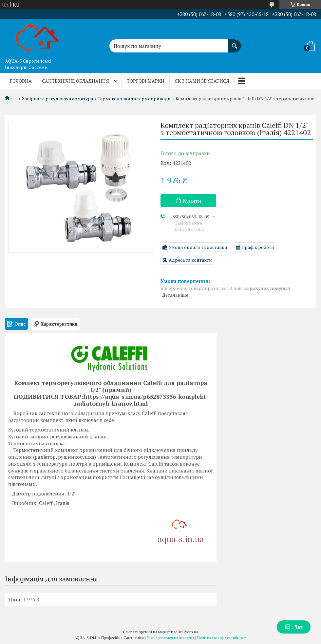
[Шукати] (235, 43)
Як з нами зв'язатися (202, 81)
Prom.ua (191, 632)
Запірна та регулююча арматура (57, 99)
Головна (21, 81)
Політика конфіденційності (222, 638)
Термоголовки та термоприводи (134, 99)
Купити (192, 201)
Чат (294, 627)
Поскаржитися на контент (170, 638)
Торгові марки (146, 81)
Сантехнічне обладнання (76, 81)
